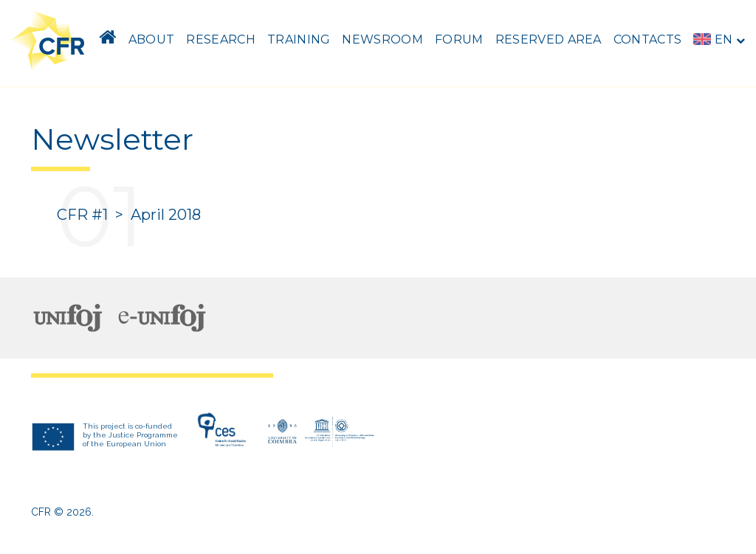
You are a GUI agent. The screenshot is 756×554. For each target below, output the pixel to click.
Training (299, 39)
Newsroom (382, 39)
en (719, 39)
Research (221, 39)
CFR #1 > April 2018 (129, 215)
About (152, 39)
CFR (41, 512)
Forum (459, 39)
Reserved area (549, 39)
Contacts (648, 39)
